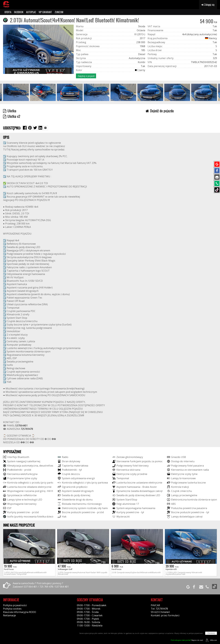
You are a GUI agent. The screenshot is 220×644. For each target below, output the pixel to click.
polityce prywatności (196, 633)
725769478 (27, 429)
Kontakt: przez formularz (165, 615)
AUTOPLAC (31, 12)
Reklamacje (9, 615)
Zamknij (211, 633)
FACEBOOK (19, 12)
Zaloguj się (208, 5)
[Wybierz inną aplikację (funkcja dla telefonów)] (46, 128)
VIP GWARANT (45, 12)
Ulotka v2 (12, 116)
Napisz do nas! (187, 640)
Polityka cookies (12, 609)
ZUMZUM (59, 12)
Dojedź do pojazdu (160, 111)
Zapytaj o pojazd (86, 76)
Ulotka (10, 111)
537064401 (21, 426)
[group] (16, 92)
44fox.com (211, 640)
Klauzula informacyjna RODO (20, 612)
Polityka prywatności (15, 605)
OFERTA (8, 12)
